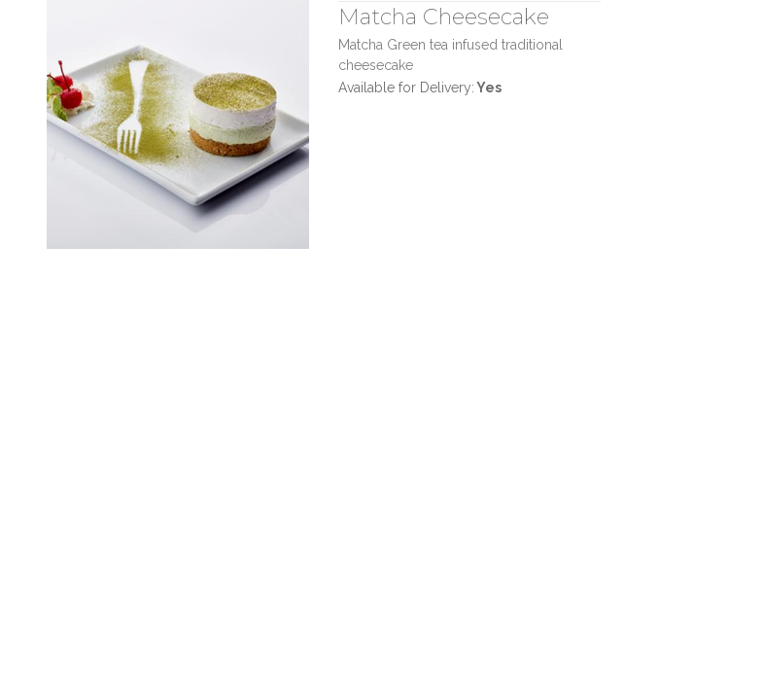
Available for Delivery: (420, 87)
